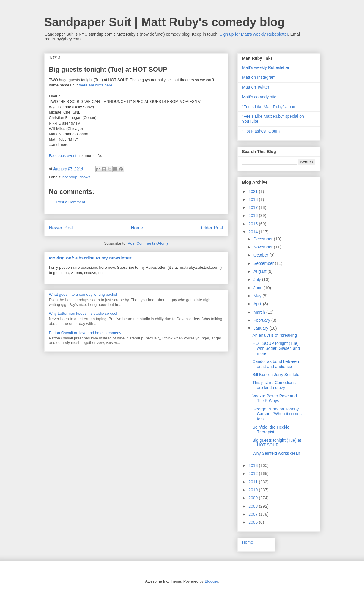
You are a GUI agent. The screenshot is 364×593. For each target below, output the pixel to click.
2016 (254, 216)
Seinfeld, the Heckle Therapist (271, 430)
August (260, 271)
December (264, 239)
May (258, 296)
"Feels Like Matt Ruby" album (269, 107)
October (261, 255)
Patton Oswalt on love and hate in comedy (85, 333)
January (261, 328)
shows (85, 177)
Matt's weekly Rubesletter (266, 67)
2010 (254, 490)
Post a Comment (71, 202)
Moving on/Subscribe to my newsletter (90, 258)
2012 (254, 474)
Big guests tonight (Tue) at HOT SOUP (277, 443)
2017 (254, 207)
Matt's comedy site (259, 97)
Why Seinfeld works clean (276, 453)
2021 (254, 191)
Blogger (211, 581)
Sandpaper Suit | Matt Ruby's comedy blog (165, 22)
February (262, 320)
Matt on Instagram (259, 77)
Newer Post (61, 228)
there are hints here (96, 85)
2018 (254, 199)
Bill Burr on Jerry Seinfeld (276, 375)
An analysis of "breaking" (275, 335)
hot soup (70, 177)
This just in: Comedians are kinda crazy (274, 385)
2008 (254, 506)
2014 (254, 232)
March (260, 312)
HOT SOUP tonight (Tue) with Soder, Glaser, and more (276, 348)
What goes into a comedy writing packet (83, 294)
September (264, 263)
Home (137, 228)
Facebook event (63, 156)
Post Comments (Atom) (148, 243)
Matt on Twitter (256, 87)
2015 (254, 224)
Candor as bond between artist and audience (275, 364)
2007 (254, 514)
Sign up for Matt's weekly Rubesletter (254, 34)
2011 (254, 482)
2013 (254, 465)
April (258, 304)
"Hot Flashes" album (261, 131)
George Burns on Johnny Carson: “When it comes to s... (277, 414)
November (264, 247)
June (259, 288)
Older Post (212, 228)
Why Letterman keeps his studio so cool (83, 313)
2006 (254, 522)
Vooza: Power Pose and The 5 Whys (274, 398)
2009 (254, 498)
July (258, 279)
